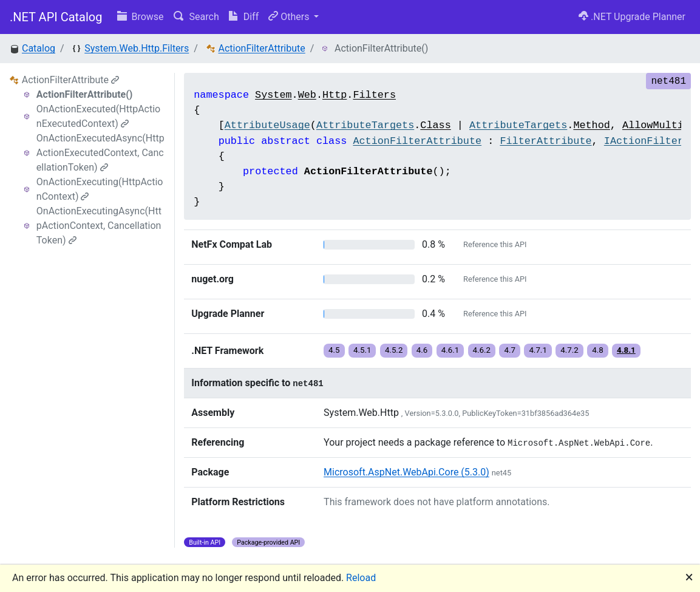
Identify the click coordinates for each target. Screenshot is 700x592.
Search (196, 17)
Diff (244, 17)
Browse (141, 17)
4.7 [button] (510, 350)
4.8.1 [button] (626, 350)
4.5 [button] (334, 350)
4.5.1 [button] (362, 350)
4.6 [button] (422, 350)
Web (307, 95)
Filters (374, 95)
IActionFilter (644, 141)
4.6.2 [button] (482, 350)
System (273, 95)
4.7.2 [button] (569, 350)
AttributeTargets (365, 125)
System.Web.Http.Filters (137, 48)
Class (435, 125)
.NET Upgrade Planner (632, 17)
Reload (361, 578)
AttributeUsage (267, 125)
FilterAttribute (545, 141)
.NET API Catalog (56, 17)
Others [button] (290, 17)
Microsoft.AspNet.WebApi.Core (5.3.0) (406, 472)
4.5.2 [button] (394, 350)
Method (591, 125)
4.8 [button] (598, 350)
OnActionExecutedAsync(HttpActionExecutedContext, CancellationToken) (100, 153)
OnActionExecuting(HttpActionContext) (100, 189)
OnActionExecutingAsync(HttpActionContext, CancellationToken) (99, 226)
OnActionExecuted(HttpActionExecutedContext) (98, 116)
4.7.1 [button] (538, 350)
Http (335, 95)
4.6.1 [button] (450, 350)
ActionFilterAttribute (261, 48)
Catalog (39, 48)
